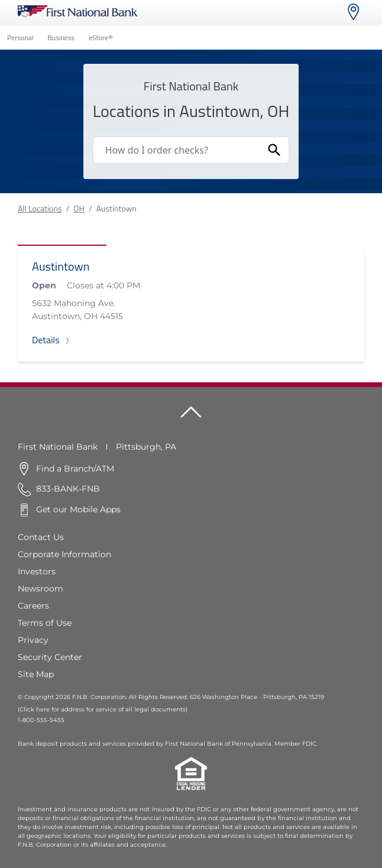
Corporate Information (64, 554)
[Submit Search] (274, 150)
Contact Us (41, 537)
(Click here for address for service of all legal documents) (103, 709)
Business (61, 38)
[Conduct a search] (177, 150)
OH (79, 208)
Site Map (36, 674)
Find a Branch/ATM (75, 469)
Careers (33, 606)
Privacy (33, 640)
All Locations (40, 208)
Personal (20, 38)
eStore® (101, 38)
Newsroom (41, 589)
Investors (37, 571)
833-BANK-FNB (68, 489)
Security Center (50, 657)
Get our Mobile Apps (78, 509)
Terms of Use (45, 623)
